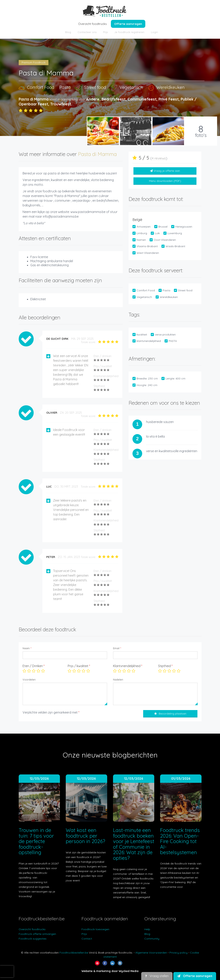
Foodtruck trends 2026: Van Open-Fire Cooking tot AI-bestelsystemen (180, 841)
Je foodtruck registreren (129, 32)
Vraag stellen (157, 976)
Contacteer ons (87, 32)
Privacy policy (178, 953)
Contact (87, 939)
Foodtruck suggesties (33, 939)
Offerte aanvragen (128, 24)
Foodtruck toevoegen (95, 929)
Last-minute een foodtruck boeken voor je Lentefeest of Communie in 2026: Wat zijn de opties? (134, 844)
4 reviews (159, 158)
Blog (68, 32)
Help (147, 929)
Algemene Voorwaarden (151, 953)
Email (117, 648)
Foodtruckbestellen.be (74, 953)
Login (154, 32)
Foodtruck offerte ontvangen (37, 934)
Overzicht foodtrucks (92, 24)
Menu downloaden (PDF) (165, 181)
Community (152, 939)
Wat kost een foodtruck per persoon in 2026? (85, 836)
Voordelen (29, 680)
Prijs (105, 32)
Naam (27, 648)
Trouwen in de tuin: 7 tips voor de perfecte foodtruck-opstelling (36, 841)
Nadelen (118, 680)
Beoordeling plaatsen (170, 714)
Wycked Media (129, 971)
